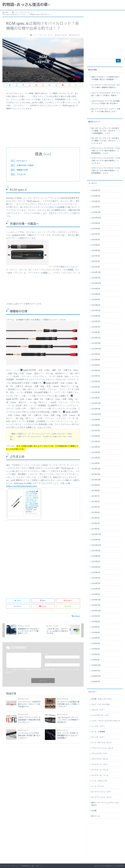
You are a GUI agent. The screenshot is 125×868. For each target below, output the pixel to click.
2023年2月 (96, 392)
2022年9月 (96, 420)
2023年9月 (96, 354)
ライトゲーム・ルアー (100, 765)
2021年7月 (95, 496)
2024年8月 (96, 294)
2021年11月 (96, 474)
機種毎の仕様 (22, 170)
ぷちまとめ (21, 175)
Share (43, 601)
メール (48, 662)
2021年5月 (95, 507)
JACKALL (76, 616)
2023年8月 (96, 360)
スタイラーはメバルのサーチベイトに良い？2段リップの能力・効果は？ (106, 94)
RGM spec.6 (22, 161)
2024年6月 (96, 305)
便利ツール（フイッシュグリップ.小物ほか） (105, 804)
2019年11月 (96, 605)
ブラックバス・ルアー (100, 754)
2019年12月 (96, 600)
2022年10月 (96, 414)
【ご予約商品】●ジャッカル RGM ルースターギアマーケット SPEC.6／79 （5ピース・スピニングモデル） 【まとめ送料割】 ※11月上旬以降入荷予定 (32, 500)
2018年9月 (96, 682)
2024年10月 (96, 283)
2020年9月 (96, 551)
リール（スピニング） (100, 781)
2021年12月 (96, 469)
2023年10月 (96, 349)
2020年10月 (96, 545)
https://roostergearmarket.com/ (22, 486)
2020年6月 (96, 567)
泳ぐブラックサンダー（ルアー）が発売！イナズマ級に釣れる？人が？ (106, 110)
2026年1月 (96, 207)
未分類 (94, 811)
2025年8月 (96, 229)
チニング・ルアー (98, 737)
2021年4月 (96, 513)
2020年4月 (96, 578)
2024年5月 (96, 311)
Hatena (18, 606)
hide (47, 154)
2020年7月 (96, 562)
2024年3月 (96, 322)
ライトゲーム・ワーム (100, 775)
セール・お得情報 (98, 732)
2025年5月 (96, 245)
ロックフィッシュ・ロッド (102, 797)
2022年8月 (96, 425)
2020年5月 (96, 573)
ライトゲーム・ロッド (100, 770)
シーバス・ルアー (98, 726)
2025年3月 (96, 256)
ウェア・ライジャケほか (101, 705)
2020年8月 (96, 556)
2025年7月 (96, 234)
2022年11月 (96, 409)
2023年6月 (96, 371)
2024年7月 (96, 300)
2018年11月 (96, 671)
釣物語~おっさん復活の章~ (26, 5)
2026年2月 (96, 201)
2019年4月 (96, 644)
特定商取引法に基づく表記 (30, 866)
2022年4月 (96, 447)
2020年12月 (96, 534)
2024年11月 (96, 278)
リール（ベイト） (98, 786)
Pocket (43, 606)
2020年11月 (96, 540)
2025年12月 (96, 212)
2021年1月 (95, 529)
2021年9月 (96, 485)
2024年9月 (96, 289)
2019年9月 (96, 616)
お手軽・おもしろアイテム (101, 699)
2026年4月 (96, 196)
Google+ (68, 601)
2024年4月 (96, 316)
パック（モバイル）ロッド (102, 743)
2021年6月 (96, 502)
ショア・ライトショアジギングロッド (106, 721)
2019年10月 (96, 611)
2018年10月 (96, 676)
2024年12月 (96, 272)
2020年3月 (96, 583)
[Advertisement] (43, 126)
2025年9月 (96, 223)
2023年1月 (95, 398)
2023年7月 (96, 365)
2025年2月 (96, 261)
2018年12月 (96, 665)
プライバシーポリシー (11, 866)
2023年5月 (96, 376)
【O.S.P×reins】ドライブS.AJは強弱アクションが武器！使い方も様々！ (105, 102)
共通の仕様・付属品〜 (26, 165)
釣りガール (96, 816)
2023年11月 (96, 343)
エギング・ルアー (98, 710)
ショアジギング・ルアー (101, 715)
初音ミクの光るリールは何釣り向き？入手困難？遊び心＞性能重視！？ (106, 78)
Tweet (18, 601)
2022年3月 (96, 452)
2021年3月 (95, 518)
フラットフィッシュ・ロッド (102, 748)
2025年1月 (95, 267)
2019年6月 (96, 633)
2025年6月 (96, 240)
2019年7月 (95, 627)
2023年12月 (96, 338)
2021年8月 (96, 491)
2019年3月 (96, 649)
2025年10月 (96, 218)
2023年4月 (96, 382)
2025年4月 (96, 251)
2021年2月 (95, 523)
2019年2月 (96, 654)
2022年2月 (96, 458)
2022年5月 (96, 442)
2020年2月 (96, 589)
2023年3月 (96, 387)
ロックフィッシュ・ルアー (101, 792)
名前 (47, 654)
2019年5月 (96, 638)
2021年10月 (96, 480)
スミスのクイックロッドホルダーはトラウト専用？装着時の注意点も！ (106, 86)
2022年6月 (96, 436)
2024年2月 (96, 327)
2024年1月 (96, 332)
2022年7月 (96, 431)
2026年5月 (96, 191)
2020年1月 (96, 594)
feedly (68, 606)
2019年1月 (95, 660)
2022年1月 (95, 463)
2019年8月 (96, 622)
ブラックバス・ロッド (100, 759)
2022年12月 (96, 403)
